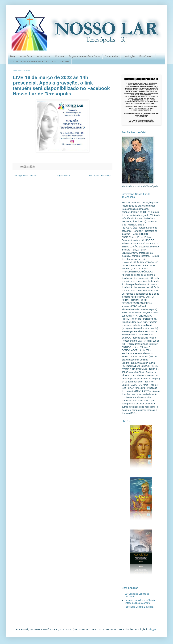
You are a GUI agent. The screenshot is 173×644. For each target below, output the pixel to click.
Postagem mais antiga (100, 176)
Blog (12, 56)
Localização (129, 56)
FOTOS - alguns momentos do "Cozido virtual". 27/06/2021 (40, 62)
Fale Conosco (146, 56)
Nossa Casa (26, 56)
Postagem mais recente (25, 176)
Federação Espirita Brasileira (139, 607)
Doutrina (60, 56)
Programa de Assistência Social (84, 56)
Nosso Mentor (43, 56)
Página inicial (63, 176)
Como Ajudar (111, 56)
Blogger (152, 629)
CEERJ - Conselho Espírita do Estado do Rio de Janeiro (140, 602)
